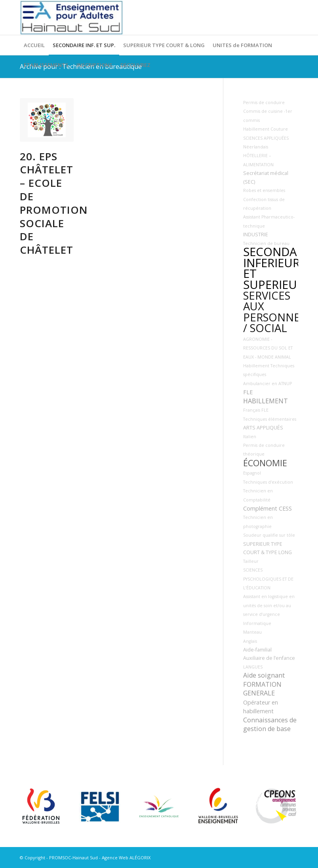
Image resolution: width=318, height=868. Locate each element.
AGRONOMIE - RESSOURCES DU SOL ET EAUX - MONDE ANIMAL (268, 348)
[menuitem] (34, 45)
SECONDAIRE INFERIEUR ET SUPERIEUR (278, 268)
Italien (250, 437)
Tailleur (251, 561)
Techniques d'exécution (268, 482)
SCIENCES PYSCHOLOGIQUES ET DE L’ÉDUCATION (268, 579)
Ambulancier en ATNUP (268, 384)
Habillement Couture (266, 129)
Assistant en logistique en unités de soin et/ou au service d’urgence (269, 605)
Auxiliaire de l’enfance (269, 658)
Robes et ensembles (264, 190)
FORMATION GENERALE (262, 689)
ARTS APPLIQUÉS (263, 428)
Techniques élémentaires (270, 419)
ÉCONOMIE (265, 463)
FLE (248, 392)
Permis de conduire (264, 103)
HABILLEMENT (266, 401)
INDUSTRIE (256, 235)
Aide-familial (257, 650)
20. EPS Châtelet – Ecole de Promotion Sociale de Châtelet (54, 203)
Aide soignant (264, 675)
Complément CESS (268, 508)
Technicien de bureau (266, 243)
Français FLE (256, 410)
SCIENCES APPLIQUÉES (266, 138)
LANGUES (253, 667)
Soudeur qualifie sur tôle (269, 535)
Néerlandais (256, 147)
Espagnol (252, 473)
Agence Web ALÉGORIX (126, 858)
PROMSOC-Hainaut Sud (73, 858)
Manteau (252, 632)
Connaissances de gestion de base (270, 724)
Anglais (250, 641)
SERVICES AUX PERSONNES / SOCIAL (274, 312)
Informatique (257, 623)
